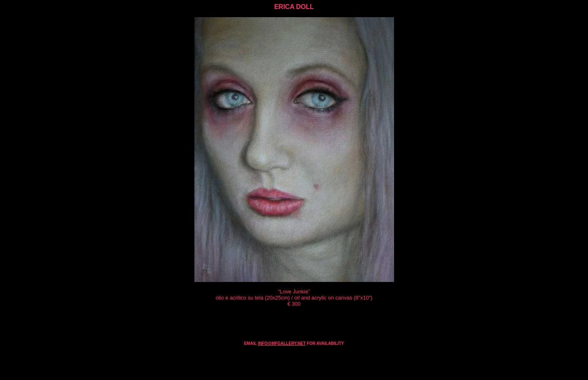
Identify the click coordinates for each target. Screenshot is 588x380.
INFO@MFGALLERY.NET (282, 343)
